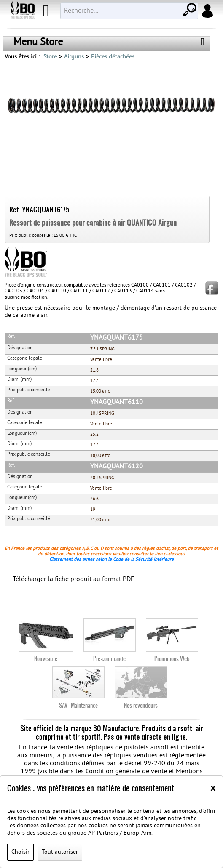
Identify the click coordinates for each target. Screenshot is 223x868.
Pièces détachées (113, 57)
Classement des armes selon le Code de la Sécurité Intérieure (111, 560)
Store (50, 57)
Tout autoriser (60, 852)
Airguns (74, 57)
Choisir (20, 852)
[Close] (213, 788)
